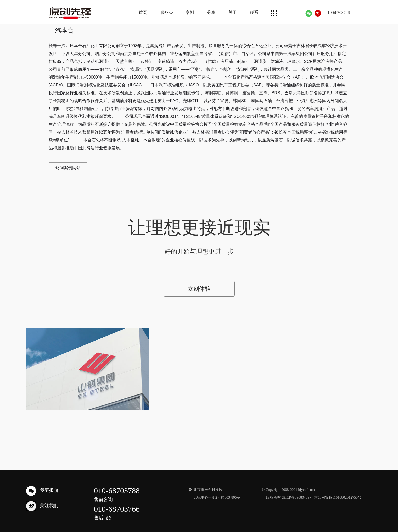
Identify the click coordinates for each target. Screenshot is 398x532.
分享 (207, 13)
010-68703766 (117, 507)
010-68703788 (333, 12)
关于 (229, 13)
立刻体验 (199, 290)
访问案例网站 (68, 168)
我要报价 (42, 485)
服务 (162, 13)
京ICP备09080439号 (298, 491)
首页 (139, 13)
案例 (186, 13)
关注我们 (42, 500)
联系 (250, 13)
